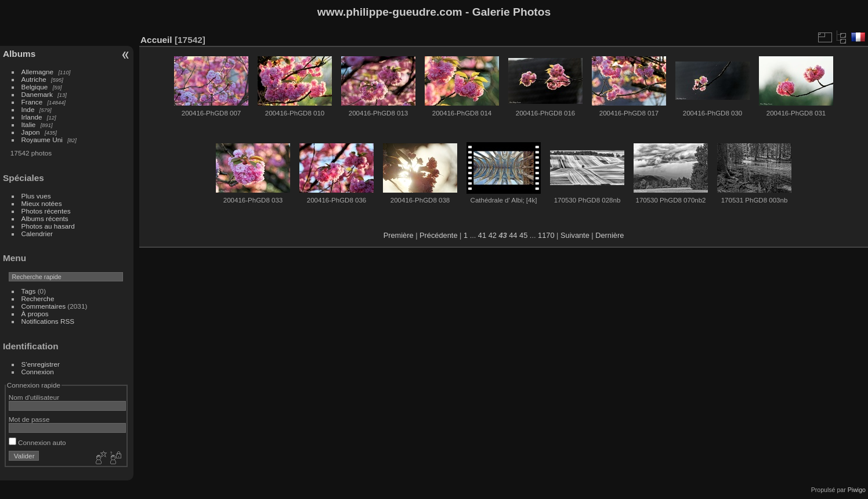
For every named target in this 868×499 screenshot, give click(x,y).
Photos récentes (46, 211)
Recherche (38, 299)
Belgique (35, 87)
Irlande (32, 117)
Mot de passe (29, 419)
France (32, 102)
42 (493, 235)
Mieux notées (42, 203)
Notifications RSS (48, 321)
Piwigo (857, 490)
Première (399, 235)
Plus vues (36, 196)
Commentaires (44, 306)
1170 (546, 235)
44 (513, 235)
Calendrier (37, 234)
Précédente (438, 235)
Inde (28, 109)
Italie (29, 124)
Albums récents (45, 218)
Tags (29, 291)
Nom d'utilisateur (34, 397)
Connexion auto (37, 442)
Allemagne (38, 72)
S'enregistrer (41, 364)
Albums (19, 54)
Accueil (156, 40)
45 (523, 235)
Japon (31, 132)
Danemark (37, 94)
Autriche (34, 79)
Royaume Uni (42, 140)
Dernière (610, 235)
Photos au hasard (48, 226)
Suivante (575, 235)
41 (482, 235)
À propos (35, 314)
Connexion (38, 372)
